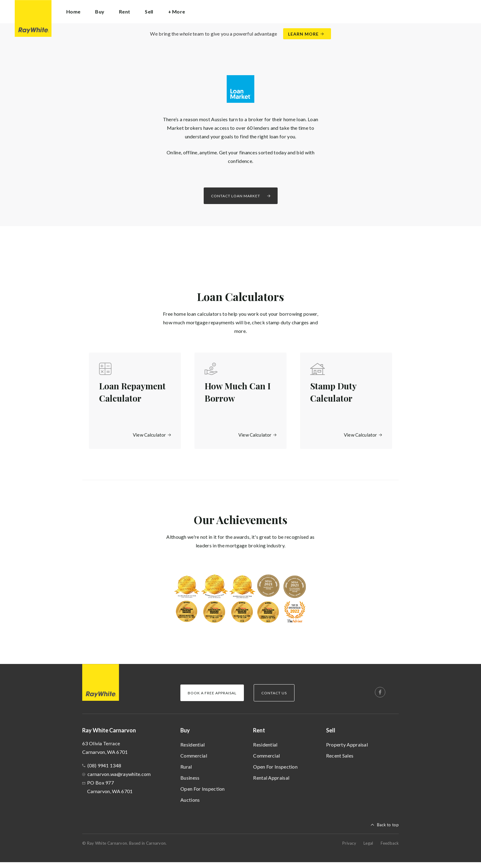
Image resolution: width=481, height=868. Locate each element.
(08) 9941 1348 (104, 771)
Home (73, 12)
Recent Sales (340, 761)
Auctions (190, 806)
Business (190, 783)
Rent (259, 736)
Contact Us (274, 699)
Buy (185, 736)
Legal (368, 849)
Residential (192, 750)
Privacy (349, 849)
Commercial (194, 761)
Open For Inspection (203, 795)
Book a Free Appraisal (212, 699)
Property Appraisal (347, 750)
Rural (186, 772)
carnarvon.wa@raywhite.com (119, 780)
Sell (331, 736)
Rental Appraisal (271, 783)
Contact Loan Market (236, 196)
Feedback (390, 849)
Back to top (388, 831)
